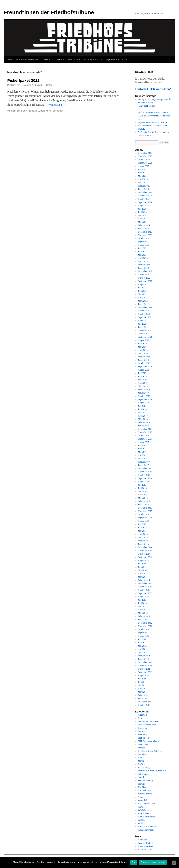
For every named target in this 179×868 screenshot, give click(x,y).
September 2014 (145, 557)
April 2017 (143, 455)
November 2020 (145, 330)
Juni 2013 (142, 603)
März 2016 (143, 498)
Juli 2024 (142, 209)
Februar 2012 (144, 656)
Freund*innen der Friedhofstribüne (49, 12)
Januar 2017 (143, 465)
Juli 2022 (142, 288)
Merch (60, 59)
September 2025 (145, 163)
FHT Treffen (144, 744)
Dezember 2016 (145, 468)
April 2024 (143, 219)
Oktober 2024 (144, 199)
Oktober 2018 (144, 396)
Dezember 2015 (145, 508)
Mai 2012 (142, 646)
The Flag (142, 787)
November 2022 (145, 275)
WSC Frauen (144, 813)
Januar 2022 (143, 304)
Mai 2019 (142, 380)
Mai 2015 (142, 531)
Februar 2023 (144, 265)
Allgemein (31, 111)
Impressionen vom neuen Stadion (153, 122)
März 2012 (143, 652)
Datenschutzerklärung (153, 862)
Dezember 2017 (145, 429)
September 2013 (145, 593)
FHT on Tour (74, 59)
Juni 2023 (142, 252)
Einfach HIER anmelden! (153, 89)
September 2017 (145, 439)
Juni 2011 (142, 682)
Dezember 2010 (145, 702)
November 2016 (145, 472)
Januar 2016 (143, 505)
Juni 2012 (142, 643)
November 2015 (145, 511)
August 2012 (144, 636)
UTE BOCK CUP (93, 59)
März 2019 (143, 386)
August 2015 (144, 521)
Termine (142, 784)
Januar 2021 (143, 327)
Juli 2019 (142, 373)
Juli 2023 (142, 248)
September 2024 (145, 202)
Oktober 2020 (144, 334)
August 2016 (144, 482)
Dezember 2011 (145, 662)
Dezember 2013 (145, 583)
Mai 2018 (142, 413)
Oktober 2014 (144, 554)
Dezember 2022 (145, 271)
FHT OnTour (47, 85)
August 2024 (144, 206)
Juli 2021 (142, 324)
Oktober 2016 (144, 475)
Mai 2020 (142, 347)
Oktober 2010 (144, 705)
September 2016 (145, 478)
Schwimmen (144, 774)
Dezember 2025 (145, 153)
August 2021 (144, 321)
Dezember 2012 (145, 623)
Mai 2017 (142, 452)
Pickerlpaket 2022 (23, 80)
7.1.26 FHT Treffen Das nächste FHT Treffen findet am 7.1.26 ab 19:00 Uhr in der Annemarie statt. (155, 112)
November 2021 (145, 311)
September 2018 (145, 399)
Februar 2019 (144, 390)
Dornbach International (148, 721)
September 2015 (145, 518)
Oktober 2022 (144, 278)
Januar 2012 (143, 659)
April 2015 (143, 534)
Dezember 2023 (145, 232)
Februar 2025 (144, 186)
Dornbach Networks (147, 725)
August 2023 (144, 245)
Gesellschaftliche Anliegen (150, 751)
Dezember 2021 (145, 307)
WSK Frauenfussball (147, 827)
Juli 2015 (142, 524)
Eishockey (143, 728)
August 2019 (144, 370)
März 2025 (143, 183)
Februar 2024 (144, 225)
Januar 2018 (143, 426)
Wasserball (143, 800)
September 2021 (145, 317)
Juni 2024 (142, 212)
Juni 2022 (142, 291)
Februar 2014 (144, 580)
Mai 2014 (142, 570)
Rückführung (144, 767)
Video (141, 797)
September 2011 (145, 672)
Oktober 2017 (144, 436)
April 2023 (143, 258)
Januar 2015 (143, 544)
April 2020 (143, 350)
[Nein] (174, 863)
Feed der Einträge (146, 843)
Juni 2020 (142, 344)
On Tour (142, 764)
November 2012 (145, 626)
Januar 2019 (143, 393)
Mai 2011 (142, 685)
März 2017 (143, 459)
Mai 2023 (142, 255)
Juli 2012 (142, 639)
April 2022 (143, 298)
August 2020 (144, 340)
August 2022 (144, 284)
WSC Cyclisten (145, 810)
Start (10, 59)
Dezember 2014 (145, 547)
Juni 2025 (142, 173)
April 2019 (143, 383)
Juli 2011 (142, 679)
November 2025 (145, 156)
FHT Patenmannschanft (148, 741)
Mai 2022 (142, 294)
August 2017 (144, 442)
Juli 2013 (142, 600)
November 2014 (145, 551)
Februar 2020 (144, 357)
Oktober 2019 (144, 363)
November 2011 (145, 666)
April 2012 (143, 649)
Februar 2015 (144, 541)
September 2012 (145, 633)
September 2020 (145, 337)
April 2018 (143, 416)
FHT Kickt (143, 735)
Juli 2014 (142, 564)
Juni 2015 (142, 528)
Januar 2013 (143, 620)
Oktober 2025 (144, 160)
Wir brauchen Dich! (147, 804)
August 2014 (144, 560)
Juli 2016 (142, 485)
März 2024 (143, 222)
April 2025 (143, 179)
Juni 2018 (142, 409)
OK (133, 862)
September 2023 (145, 242)
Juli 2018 (142, 406)
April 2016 (143, 495)
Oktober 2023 (144, 238)
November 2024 (145, 196)
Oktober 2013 (144, 590)
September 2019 (145, 367)
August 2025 (144, 166)
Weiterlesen (57, 105)
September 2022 (145, 281)
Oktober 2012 (144, 629)
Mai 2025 (142, 176)
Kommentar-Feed (146, 846)
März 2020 (143, 353)
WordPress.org (144, 850)
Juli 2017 (142, 445)
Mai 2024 (142, 215)
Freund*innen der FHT (28, 59)
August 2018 (144, 403)
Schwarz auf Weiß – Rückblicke (152, 771)
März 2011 (143, 692)
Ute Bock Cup (144, 790)
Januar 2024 (143, 229)
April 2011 (143, 689)
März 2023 (143, 261)
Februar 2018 (144, 422)
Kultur (141, 758)
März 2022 (143, 301)
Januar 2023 (143, 268)
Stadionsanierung (146, 781)
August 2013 (144, 597)
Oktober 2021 (144, 314)
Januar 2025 (143, 189)
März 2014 (143, 577)
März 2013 (143, 613)
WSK (141, 823)
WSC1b (142, 820)
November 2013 (145, 587)
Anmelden (143, 840)
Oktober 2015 (144, 514)
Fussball (142, 748)
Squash (141, 777)
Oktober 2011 (144, 669)
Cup (140, 718)
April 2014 (143, 574)
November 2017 (145, 432)
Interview (142, 754)
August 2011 (144, 675)
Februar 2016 (144, 501)
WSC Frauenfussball (147, 817)
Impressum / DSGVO (117, 59)
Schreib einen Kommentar (50, 111)
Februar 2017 (144, 462)
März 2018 (143, 419)
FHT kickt (49, 59)
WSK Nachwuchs (146, 830)
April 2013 (143, 610)
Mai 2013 (142, 606)
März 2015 (143, 537)
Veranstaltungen (145, 794)
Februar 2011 (144, 695)
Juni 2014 (142, 567)
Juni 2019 (142, 376)
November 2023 (145, 235)
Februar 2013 (144, 616)
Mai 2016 (142, 491)
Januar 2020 (143, 360)
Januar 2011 (143, 698)
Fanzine (142, 731)
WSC (140, 807)
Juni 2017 (142, 449)
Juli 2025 (142, 169)
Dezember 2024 (145, 192)
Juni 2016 (142, 488)
